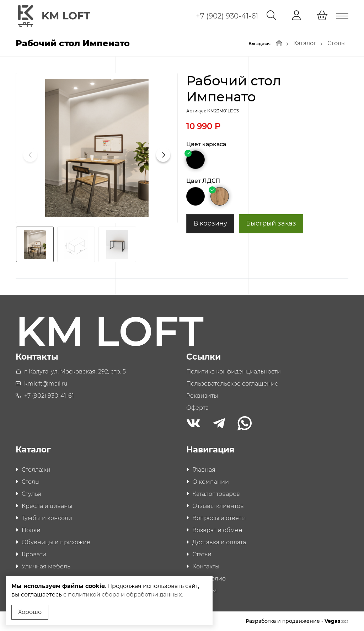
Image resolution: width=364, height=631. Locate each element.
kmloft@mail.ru (46, 384)
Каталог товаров (216, 494)
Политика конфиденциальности (234, 372)
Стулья (31, 494)
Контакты (206, 566)
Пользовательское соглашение (232, 384)
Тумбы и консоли (47, 518)
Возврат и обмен (217, 530)
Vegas (336, 621)
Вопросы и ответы (219, 518)
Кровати (34, 554)
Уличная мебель (46, 566)
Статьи (202, 554)
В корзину (210, 223)
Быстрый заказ (271, 223)
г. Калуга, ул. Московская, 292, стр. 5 (75, 372)
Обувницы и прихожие (56, 542)
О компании (211, 482)
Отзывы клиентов (218, 506)
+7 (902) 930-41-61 (227, 16)
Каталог (305, 43)
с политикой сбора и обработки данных (122, 595)
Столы (337, 43)
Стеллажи (36, 470)
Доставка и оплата (219, 542)
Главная (204, 470)
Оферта (197, 408)
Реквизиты (202, 396)
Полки (31, 530)
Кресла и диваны (47, 506)
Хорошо (30, 612)
